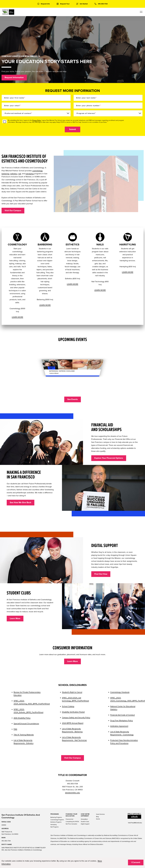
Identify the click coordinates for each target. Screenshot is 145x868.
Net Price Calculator (71, 824)
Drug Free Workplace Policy (122, 721)
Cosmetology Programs (57, 820)
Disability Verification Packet (73, 712)
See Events (73, 399)
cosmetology (37, 171)
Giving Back (84, 819)
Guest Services (100, 814)
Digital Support (85, 824)
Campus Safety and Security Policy (76, 718)
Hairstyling (53, 825)
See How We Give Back (21, 503)
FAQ (15, 729)
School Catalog (68, 706)
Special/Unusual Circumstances (26, 724)
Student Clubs (85, 822)
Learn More (15, 618)
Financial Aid (69, 819)
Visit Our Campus (13, 211)
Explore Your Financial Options (109, 458)
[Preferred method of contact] (36, 113)
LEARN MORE (17, 317)
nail (20, 174)
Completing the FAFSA (72, 822)
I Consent (136, 862)
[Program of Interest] (108, 113)
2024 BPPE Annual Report (73, 723)
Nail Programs (55, 827)
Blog (97, 817)
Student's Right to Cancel (72, 692)
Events (98, 819)
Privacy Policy (37, 120)
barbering (5, 174)
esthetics (14, 174)
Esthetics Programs (56, 822)
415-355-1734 (6, 841)
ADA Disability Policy (22, 718)
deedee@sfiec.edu (72, 793)
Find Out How (101, 574)
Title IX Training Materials (24, 735)
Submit (73, 129)
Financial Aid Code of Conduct (123, 715)
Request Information (14, 78)
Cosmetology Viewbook (120, 692)
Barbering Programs (56, 817)
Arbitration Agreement (119, 726)
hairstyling (30, 174)
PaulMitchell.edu (137, 823)
